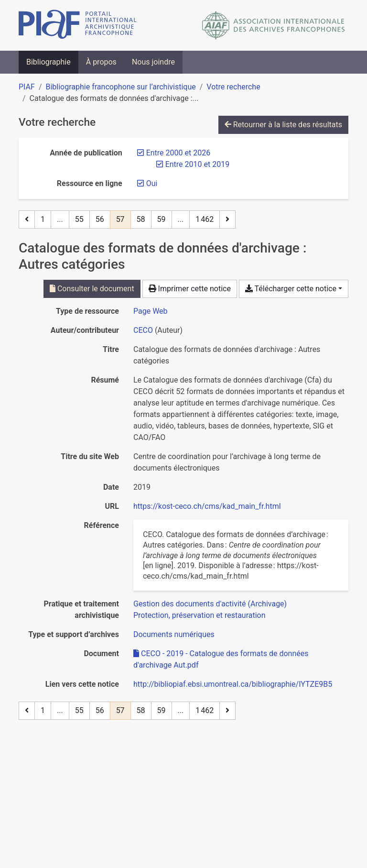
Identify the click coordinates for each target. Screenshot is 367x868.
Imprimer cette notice (190, 289)
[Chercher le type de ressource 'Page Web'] (151, 311)
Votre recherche (233, 87)
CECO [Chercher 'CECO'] (143, 330)
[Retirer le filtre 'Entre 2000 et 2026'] (178, 153)
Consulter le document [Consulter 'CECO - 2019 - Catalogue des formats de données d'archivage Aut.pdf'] (92, 289)
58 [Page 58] (141, 219)
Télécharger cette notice (291, 289)
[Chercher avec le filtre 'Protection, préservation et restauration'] (200, 615)
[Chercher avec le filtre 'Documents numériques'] (174, 634)
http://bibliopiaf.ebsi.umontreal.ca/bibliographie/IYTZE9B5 (233, 684)
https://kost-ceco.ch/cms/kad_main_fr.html (207, 506)
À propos (101, 62)
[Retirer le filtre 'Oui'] (152, 183)
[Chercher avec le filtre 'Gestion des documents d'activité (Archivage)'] (210, 604)
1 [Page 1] (43, 219)
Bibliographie (49, 62)
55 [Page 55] (79, 219)
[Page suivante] (227, 220)
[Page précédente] (27, 220)
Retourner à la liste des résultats (283, 125)
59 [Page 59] (162, 219)
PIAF (27, 87)
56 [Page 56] (100, 219)
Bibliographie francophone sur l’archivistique (120, 87)
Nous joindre (153, 62)
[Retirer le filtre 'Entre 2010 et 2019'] (197, 164)
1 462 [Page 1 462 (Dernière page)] (205, 219)
